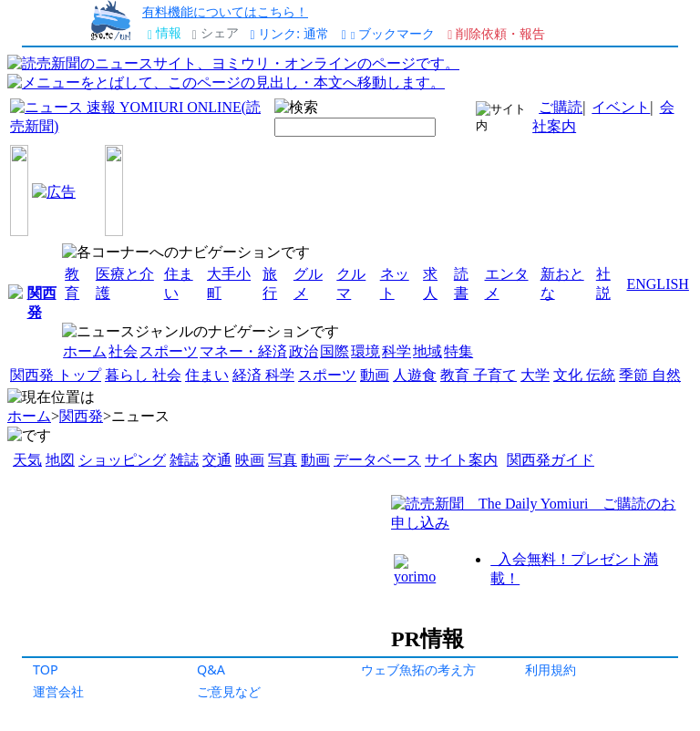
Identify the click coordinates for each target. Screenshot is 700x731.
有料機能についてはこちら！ (225, 11)
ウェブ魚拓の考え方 (418, 669)
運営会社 (58, 691)
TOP (46, 669)
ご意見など (229, 691)
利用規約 (551, 669)
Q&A (211, 669)
